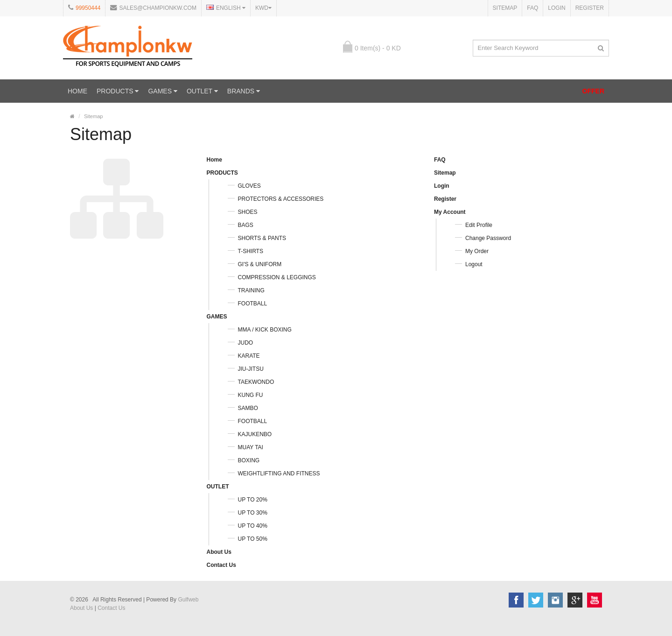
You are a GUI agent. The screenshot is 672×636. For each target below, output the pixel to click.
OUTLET (202, 91)
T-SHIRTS (251, 251)
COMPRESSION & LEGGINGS (277, 277)
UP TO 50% (253, 539)
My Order (477, 251)
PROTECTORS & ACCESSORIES (281, 199)
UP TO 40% (253, 526)
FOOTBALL (253, 304)
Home (77, 91)
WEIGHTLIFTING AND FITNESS (279, 473)
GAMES (162, 91)
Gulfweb (188, 600)
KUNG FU (251, 395)
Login (556, 8)
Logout (474, 264)
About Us (219, 552)
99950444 (88, 8)
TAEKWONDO (256, 382)
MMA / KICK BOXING (265, 330)
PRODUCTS (118, 91)
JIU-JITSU (251, 369)
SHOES (248, 212)
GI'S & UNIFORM (260, 264)
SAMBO (248, 408)
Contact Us (221, 565)
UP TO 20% (253, 500)
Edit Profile (479, 225)
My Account (450, 212)
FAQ (532, 8)
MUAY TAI (251, 447)
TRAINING (251, 290)
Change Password (488, 238)
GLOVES (249, 186)
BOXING (249, 460)
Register (590, 8)
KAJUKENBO (255, 434)
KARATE (249, 356)
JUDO (246, 343)
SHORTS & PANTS (262, 238)
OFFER (593, 91)
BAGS (246, 225)
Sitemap (505, 8)
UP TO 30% (253, 513)
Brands (244, 91)
